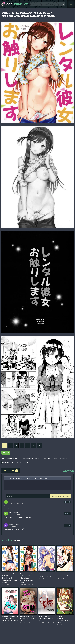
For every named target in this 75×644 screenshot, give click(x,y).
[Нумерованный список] (25, 478)
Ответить (7, 509)
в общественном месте (30, 458)
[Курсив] (8, 478)
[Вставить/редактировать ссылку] (30, 478)
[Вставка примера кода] (41, 478)
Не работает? (68, 471)
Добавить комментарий (15, 496)
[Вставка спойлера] (43, 478)
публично (47, 458)
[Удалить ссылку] (33, 478)
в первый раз (12, 458)
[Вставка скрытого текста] (46, 478)
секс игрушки (59, 458)
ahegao (27, 463)
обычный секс (8, 463)
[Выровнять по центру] (16, 478)
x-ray (19, 463)
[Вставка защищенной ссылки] (35, 478)
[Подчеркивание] (11, 478)
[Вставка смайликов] (28, 478)
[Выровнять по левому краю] (14, 478)
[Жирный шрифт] (6, 478)
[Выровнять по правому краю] (19, 478)
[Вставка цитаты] (38, 478)
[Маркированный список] (22, 478)
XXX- (17, 4)
